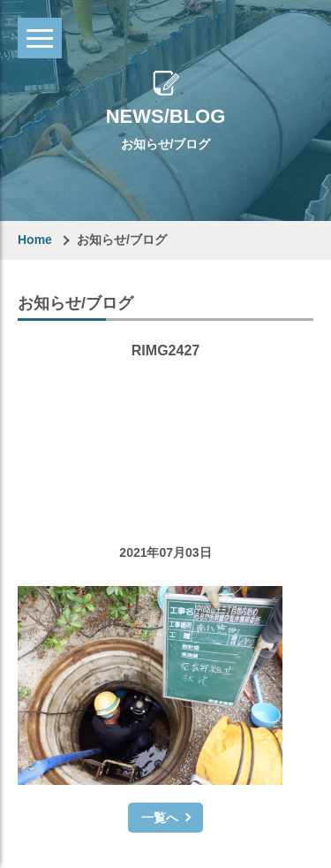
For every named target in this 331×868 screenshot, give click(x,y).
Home (35, 240)
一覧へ (160, 818)
